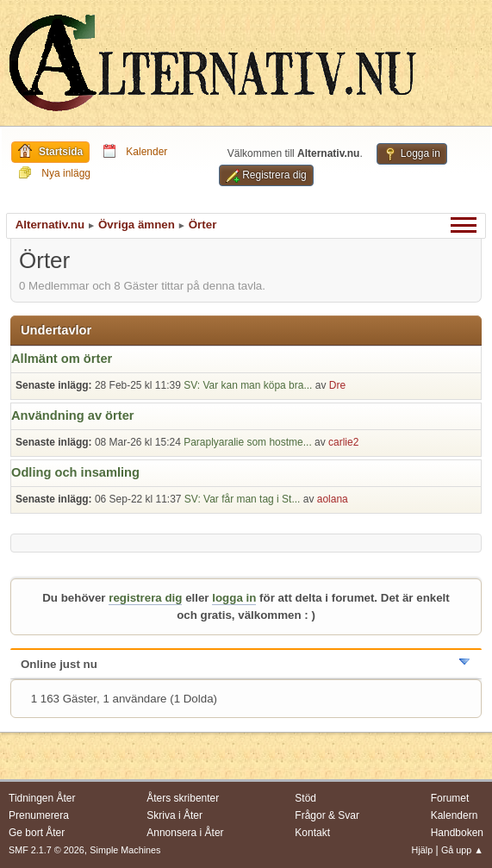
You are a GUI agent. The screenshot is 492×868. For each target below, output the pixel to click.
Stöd (305, 798)
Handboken (457, 833)
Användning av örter (73, 415)
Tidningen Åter (42, 798)
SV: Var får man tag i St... (243, 499)
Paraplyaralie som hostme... (248, 442)
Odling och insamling (75, 472)
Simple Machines (125, 850)
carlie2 (343, 442)
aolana (333, 499)
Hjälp (423, 850)
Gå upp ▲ (462, 850)
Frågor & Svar (327, 815)
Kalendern (455, 815)
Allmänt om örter (62, 359)
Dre (337, 385)
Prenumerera (39, 815)
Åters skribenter (183, 798)
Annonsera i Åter (185, 833)
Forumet (450, 798)
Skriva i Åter (174, 815)
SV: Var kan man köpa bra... (248, 385)
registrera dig (145, 598)
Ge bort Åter (37, 833)
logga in (234, 598)
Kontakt (312, 833)
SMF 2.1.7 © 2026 (47, 850)
